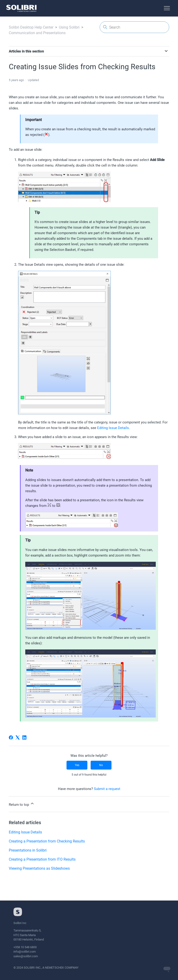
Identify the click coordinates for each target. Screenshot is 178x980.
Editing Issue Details (113, 428)
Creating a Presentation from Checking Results (47, 841)
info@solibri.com (25, 952)
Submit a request (107, 789)
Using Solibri (69, 27)
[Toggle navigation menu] (167, 8)
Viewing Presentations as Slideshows (39, 868)
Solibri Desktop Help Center (31, 27)
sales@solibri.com (26, 956)
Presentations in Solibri (28, 850)
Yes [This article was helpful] (77, 765)
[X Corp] (18, 737)
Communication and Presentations (37, 33)
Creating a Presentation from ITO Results (42, 859)
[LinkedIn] (24, 737)
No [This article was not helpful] (101, 765)
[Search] (134, 27)
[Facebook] (11, 737)
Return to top (22, 804)
